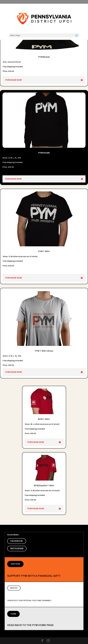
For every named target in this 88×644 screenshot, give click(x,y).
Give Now (15, 564)
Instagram (17, 549)
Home (13, 614)
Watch (14, 588)
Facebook (17, 541)
